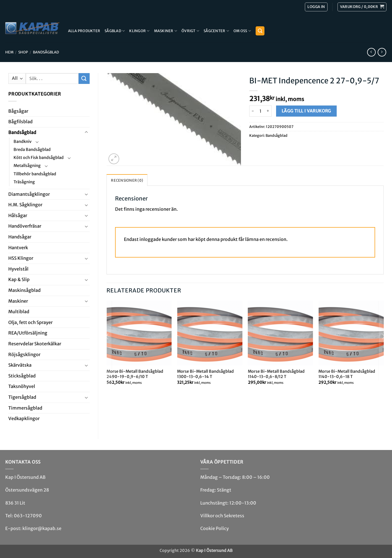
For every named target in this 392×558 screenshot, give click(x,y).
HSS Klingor (21, 258)
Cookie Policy (215, 528)
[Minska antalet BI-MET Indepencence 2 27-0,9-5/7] (253, 111)
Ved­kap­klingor (24, 418)
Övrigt (190, 31)
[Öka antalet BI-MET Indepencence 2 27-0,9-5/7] (268, 111)
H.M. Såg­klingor (25, 205)
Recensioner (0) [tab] (127, 180)
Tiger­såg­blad (22, 397)
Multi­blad (19, 312)
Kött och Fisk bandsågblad (39, 158)
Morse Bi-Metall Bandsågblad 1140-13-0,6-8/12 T (276, 374)
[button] (362, 7)
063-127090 (28, 516)
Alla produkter (84, 31)
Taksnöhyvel (22, 386)
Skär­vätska (20, 365)
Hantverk (18, 248)
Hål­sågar (18, 215)
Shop (23, 52)
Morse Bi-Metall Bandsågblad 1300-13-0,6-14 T (205, 374)
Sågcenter (216, 31)
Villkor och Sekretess (222, 516)
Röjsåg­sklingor (24, 354)
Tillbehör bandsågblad (35, 174)
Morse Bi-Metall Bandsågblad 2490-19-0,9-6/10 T (135, 374)
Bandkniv (23, 142)
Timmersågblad (25, 408)
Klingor (139, 31)
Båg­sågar (18, 111)
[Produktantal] (260, 111)
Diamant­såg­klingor (29, 194)
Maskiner (166, 31)
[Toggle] (86, 132)
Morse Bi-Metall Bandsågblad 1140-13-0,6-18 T (347, 374)
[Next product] (371, 52)
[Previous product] (382, 52)
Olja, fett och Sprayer (30, 322)
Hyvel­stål (18, 269)
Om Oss (242, 31)
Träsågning (24, 182)
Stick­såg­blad (22, 376)
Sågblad (115, 31)
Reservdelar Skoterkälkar (35, 344)
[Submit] (84, 79)
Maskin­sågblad (24, 290)
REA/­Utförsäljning (28, 333)
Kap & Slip (19, 279)
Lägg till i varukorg (306, 111)
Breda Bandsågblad (32, 150)
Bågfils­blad (20, 122)
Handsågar (20, 237)
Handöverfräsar (25, 226)
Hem (9, 52)
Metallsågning (27, 166)
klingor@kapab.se (42, 528)
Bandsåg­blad (46, 52)
